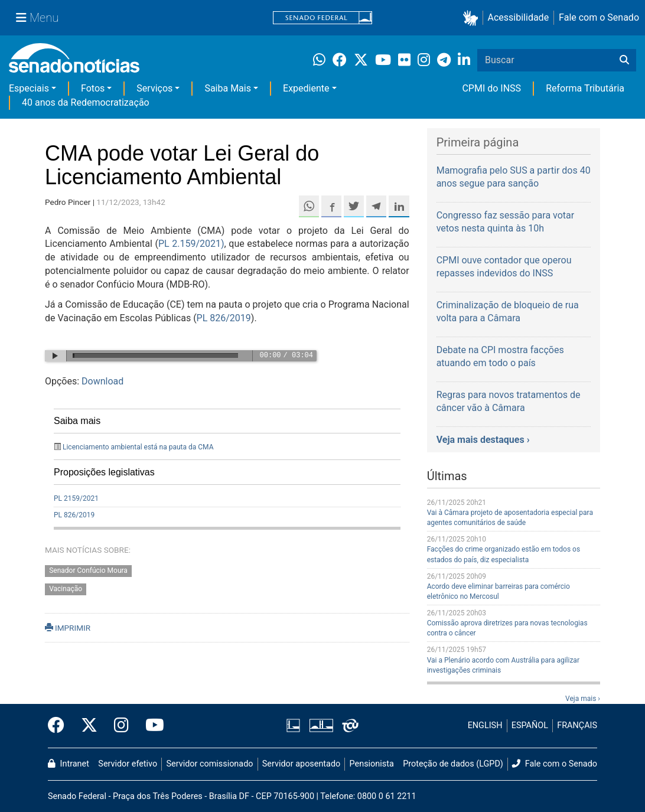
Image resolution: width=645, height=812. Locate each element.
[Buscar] (624, 60)
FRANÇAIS (577, 725)
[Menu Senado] (37, 18)
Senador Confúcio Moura (88, 571)
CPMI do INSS (491, 88)
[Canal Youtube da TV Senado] (151, 726)
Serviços (154, 88)
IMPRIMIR (68, 628)
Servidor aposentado (301, 764)
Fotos (93, 88)
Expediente (306, 88)
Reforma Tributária (585, 88)
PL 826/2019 (224, 318)
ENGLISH (485, 725)
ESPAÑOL (530, 725)
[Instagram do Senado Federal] (121, 726)
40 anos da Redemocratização (86, 102)
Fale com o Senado (599, 17)
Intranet (69, 764)
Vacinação (66, 589)
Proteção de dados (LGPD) (453, 764)
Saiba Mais (228, 88)
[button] (473, 18)
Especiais (29, 88)
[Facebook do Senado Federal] (60, 726)
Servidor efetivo (128, 764)
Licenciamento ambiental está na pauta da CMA (138, 447)
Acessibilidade (519, 17)
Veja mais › (583, 699)
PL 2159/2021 (76, 498)
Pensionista (372, 764)
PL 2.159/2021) (191, 244)
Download (102, 381)
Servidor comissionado (210, 764)
